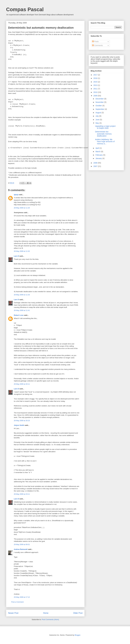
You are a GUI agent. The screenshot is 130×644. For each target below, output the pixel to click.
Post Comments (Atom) (50, 620)
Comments (97, 45)
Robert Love (19, 315)
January (99, 158)
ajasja (16, 195)
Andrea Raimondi (21, 549)
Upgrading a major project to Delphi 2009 (105, 127)
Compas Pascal (25, 9)
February (99, 155)
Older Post (78, 613)
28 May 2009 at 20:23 (22, 421)
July (97, 116)
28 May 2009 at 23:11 (22, 494)
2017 (96, 75)
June (98, 120)
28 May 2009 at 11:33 (22, 295)
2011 (96, 89)
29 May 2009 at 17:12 (22, 597)
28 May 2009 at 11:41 (22, 310)
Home (46, 613)
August (98, 113)
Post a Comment (17, 602)
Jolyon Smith (19, 425)
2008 (96, 163)
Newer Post (13, 613)
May (97, 123)
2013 (96, 85)
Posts (95, 41)
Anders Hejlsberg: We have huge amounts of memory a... (105, 142)
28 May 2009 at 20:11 (22, 384)
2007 (96, 166)
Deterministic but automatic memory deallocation (103, 134)
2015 (96, 82)
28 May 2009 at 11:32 (22, 251)
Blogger (77, 635)
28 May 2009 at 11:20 (22, 208)
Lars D (16, 256)
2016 (96, 78)
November (100, 102)
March (98, 152)
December (100, 99)
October (99, 106)
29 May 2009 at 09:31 (22, 544)
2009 (96, 96)
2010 (96, 92)
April (97, 148)
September (100, 109)
